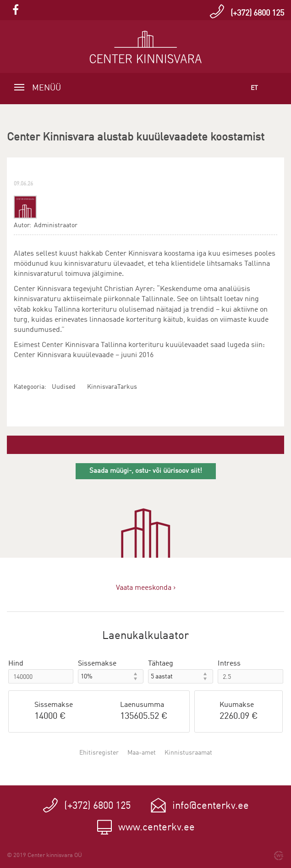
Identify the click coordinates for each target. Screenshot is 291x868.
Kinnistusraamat (188, 753)
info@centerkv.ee (211, 806)
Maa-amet (142, 753)
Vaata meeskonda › (146, 588)
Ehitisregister (99, 753)
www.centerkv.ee (156, 828)
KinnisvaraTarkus (112, 387)
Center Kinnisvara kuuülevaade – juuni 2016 (84, 355)
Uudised (64, 387)
